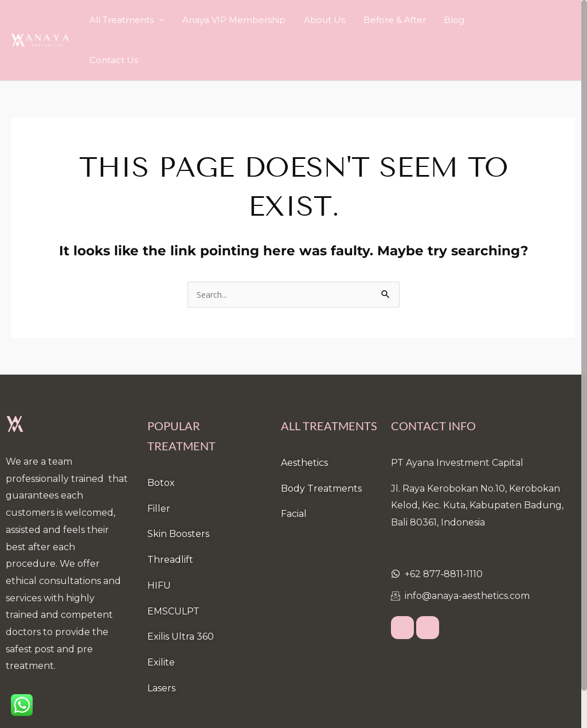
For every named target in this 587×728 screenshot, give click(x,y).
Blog (459, 20)
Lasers (161, 649)
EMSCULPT (173, 572)
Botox (161, 443)
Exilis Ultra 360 (181, 597)
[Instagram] (428, 589)
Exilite (161, 623)
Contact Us (505, 20)
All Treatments (153, 20)
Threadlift (170, 520)
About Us (343, 20)
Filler (159, 469)
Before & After (406, 20)
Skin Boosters (178, 494)
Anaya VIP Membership (259, 20)
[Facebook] (402, 589)
